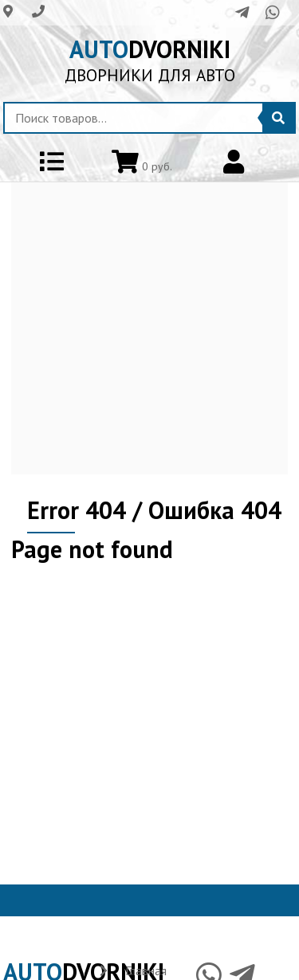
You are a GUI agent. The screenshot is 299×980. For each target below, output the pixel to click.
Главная (146, 970)
